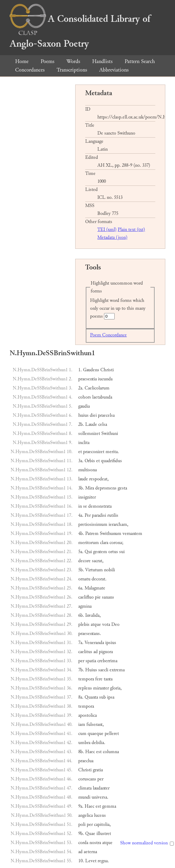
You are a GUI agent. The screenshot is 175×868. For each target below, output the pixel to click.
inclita (84, 443)
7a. (81, 643)
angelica (86, 815)
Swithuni (110, 434)
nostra (95, 843)
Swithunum (111, 534)
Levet (91, 861)
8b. (81, 752)
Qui (88, 552)
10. (81, 861)
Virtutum (94, 570)
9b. (81, 834)
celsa (103, 424)
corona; (116, 543)
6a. (81, 588)
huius (83, 415)
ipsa (111, 697)
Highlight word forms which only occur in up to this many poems (118, 308)
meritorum (89, 543)
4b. (81, 534)
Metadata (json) (112, 237)
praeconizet (94, 452)
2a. (81, 388)
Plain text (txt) (131, 230)
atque (96, 624)
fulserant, (95, 724)
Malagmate (95, 588)
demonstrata (100, 506)
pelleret (112, 734)
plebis (84, 624)
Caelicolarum (97, 388)
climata (85, 788)
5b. (81, 570)
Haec (90, 752)
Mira (90, 488)
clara (104, 543)
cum (82, 734)
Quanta (91, 697)
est (99, 752)
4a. (81, 515)
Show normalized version (144, 843)
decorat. (99, 579)
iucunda (105, 379)
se (85, 506)
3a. (81, 461)
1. (80, 370)
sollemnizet (89, 434)
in (80, 506)
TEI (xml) (107, 230)
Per (88, 515)
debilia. (98, 743)
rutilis (113, 515)
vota (106, 624)
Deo (115, 624)
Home (22, 61)
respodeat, (99, 479)
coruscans (87, 779)
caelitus (85, 652)
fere (99, 679)
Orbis (90, 461)
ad (96, 652)
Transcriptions (72, 70)
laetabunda (102, 397)
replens (85, 688)
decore (84, 561)
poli (82, 825)
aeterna (90, 852)
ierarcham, (118, 524)
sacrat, (98, 561)
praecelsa (106, 415)
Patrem (92, 534)
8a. (81, 697)
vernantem (132, 534)
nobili (109, 570)
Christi (107, 370)
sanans (108, 597)
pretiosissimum (93, 524)
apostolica (87, 715)
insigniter (87, 497)
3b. (81, 488)
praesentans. (90, 634)
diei (93, 415)
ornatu (84, 579)
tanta (108, 679)
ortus (113, 552)
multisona (87, 470)
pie (98, 597)
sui (122, 552)
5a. (81, 552)
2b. (81, 424)
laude (83, 479)
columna (111, 752)
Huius (91, 670)
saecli (103, 670)
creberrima (107, 661)
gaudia (84, 406)
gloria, (116, 688)
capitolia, (102, 825)
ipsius (111, 643)
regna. (103, 861)
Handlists (102, 61)
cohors (85, 397)
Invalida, (93, 615)
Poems (47, 61)
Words (73, 61)
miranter (101, 688)
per (81, 661)
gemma (109, 806)
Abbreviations (114, 70)
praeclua (86, 761)
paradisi (99, 515)
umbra (84, 743)
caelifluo (86, 597)
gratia (98, 770)
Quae (90, 834)
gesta (122, 488)
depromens (106, 488)
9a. (81, 806)
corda (83, 843)
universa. (100, 797)
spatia (91, 661)
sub (103, 697)
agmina (85, 606)
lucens (100, 815)
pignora (106, 652)
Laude (91, 424)
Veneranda (94, 643)
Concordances (30, 70)
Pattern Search (140, 61)
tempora (86, 679)
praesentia (87, 379)
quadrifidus (111, 461)
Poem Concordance (108, 335)
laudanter (101, 788)
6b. (81, 615)
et (80, 452)
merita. (112, 452)
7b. (81, 670)
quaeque (96, 734)
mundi (84, 797)
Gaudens (91, 370)
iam (82, 724)
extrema (117, 670)
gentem (100, 552)
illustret (104, 834)
